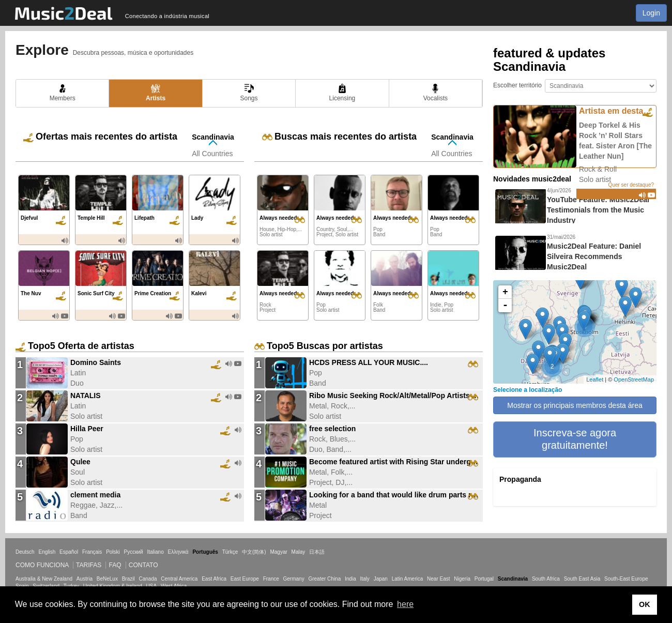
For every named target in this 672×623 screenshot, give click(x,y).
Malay (299, 552)
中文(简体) (254, 552)
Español (69, 552)
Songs (249, 93)
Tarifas (89, 565)
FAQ (115, 565)
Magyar (278, 552)
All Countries (212, 154)
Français (92, 552)
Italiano (155, 552)
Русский (134, 552)
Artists (156, 93)
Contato (143, 565)
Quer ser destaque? (631, 185)
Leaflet (595, 379)
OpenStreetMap (634, 379)
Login (651, 13)
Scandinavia (213, 137)
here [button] (405, 604)
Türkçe (230, 552)
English (47, 552)
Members (63, 93)
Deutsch (25, 552)
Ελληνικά (178, 552)
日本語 (317, 552)
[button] (575, 439)
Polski (113, 552)
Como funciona (42, 565)
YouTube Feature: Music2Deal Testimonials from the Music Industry (598, 210)
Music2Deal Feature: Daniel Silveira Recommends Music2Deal (594, 256)
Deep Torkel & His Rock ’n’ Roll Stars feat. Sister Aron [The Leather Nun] (615, 141)
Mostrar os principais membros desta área (575, 405)
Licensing (342, 93)
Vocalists (436, 93)
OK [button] (645, 604)
